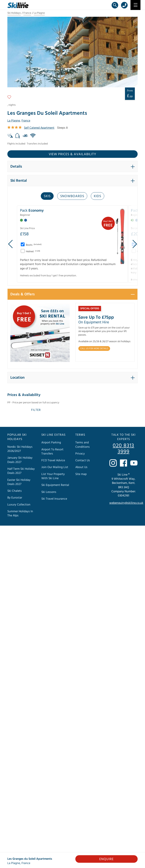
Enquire (106, 859)
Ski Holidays (14, 13)
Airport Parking (51, 442)
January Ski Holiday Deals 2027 (20, 460)
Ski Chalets (15, 491)
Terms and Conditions (83, 445)
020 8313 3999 (123, 449)
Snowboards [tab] (72, 196)
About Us (81, 467)
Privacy (80, 454)
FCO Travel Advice (53, 460)
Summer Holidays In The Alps (20, 513)
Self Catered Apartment (39, 128)
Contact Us (83, 460)
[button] (72, 166)
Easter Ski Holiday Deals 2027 (19, 482)
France (27, 13)
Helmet (33, 252)
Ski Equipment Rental (55, 485)
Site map (81, 474)
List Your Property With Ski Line (53, 476)
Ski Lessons (49, 492)
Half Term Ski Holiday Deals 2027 (21, 471)
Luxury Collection (19, 504)
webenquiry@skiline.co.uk (126, 503)
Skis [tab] (47, 196)
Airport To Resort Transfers (52, 451)
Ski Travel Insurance (54, 499)
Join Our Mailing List (55, 467)
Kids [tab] (98, 196)
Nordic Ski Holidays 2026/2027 (20, 449)
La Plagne (39, 13)
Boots (33, 245)
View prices (72, 154)
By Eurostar (15, 498)
